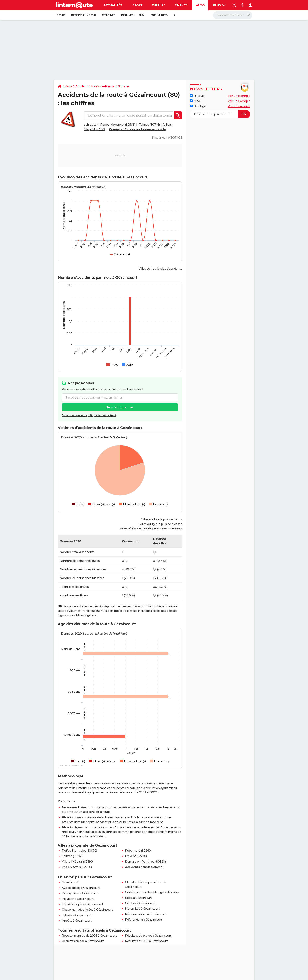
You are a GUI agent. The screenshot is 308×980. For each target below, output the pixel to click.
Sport (137, 5)
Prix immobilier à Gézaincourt (145, 914)
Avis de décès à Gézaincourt (81, 888)
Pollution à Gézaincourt (78, 899)
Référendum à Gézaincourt (143, 920)
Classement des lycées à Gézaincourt (87, 910)
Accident (81, 86)
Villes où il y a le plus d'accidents (160, 269)
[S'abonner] (220, 114)
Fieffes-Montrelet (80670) (79, 851)
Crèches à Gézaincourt (140, 903)
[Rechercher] (233, 15)
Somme (124, 86)
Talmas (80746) (149, 125)
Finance (181, 5)
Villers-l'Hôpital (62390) (78, 862)
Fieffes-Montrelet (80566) (118, 125)
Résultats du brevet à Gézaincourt (148, 936)
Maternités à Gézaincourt (142, 909)
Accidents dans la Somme (144, 867)
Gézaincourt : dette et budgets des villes (152, 892)
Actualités (113, 5)
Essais (61, 15)
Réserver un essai (84, 15)
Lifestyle (197, 96)
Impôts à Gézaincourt (77, 921)
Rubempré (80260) (138, 851)
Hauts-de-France (103, 86)
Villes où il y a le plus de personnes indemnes (151, 528)
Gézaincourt (70, 882)
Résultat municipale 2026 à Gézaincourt (89, 936)
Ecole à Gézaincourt (138, 898)
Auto (200, 5)
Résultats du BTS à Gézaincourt (146, 941)
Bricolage (198, 106)
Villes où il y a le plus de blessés (161, 524)
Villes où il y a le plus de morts (162, 519)
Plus (219, 5)
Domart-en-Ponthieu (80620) (145, 862)
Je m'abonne (117, 408)
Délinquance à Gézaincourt (80, 893)
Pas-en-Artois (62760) (77, 867)
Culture (159, 5)
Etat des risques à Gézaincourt (82, 904)
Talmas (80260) (72, 856)
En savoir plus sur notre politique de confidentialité (89, 415)
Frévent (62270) (136, 856)
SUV (142, 15)
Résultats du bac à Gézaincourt (83, 941)
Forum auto (159, 15)
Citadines (109, 15)
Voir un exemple (239, 96)
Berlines (127, 15)
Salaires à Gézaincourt (77, 915)
